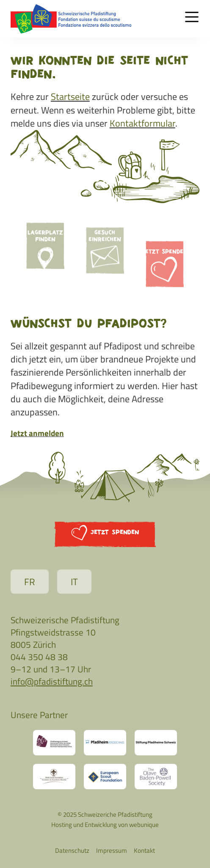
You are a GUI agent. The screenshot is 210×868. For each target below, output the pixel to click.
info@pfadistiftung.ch (52, 681)
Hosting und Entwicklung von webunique (105, 825)
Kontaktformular (142, 123)
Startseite (70, 97)
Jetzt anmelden (37, 433)
